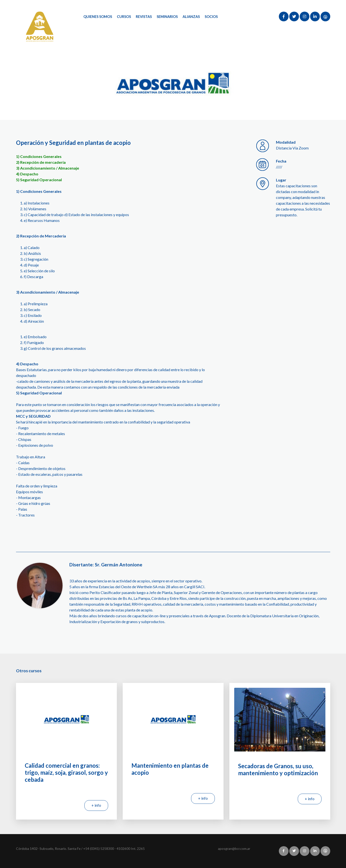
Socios (211, 17)
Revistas (144, 17)
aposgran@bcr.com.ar (234, 848)
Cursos (124, 17)
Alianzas (191, 17)
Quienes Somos (98, 17)
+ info (96, 805)
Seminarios (167, 17)
